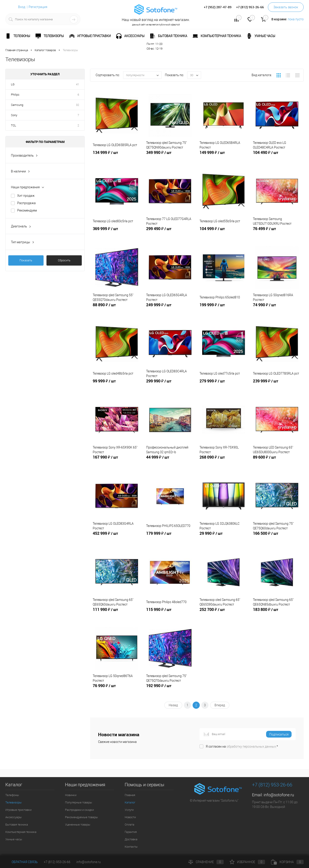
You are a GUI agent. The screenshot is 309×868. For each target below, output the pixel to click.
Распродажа (26, 203)
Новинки (71, 795)
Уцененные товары (78, 825)
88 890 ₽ (117, 308)
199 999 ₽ (224, 308)
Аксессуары (14, 817)
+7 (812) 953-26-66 (57, 862)
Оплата (129, 825)
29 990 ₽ (224, 537)
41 (78, 84)
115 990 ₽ (170, 613)
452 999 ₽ (117, 537)
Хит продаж (26, 196)
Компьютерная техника (21, 832)
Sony (14, 115)
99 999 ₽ (117, 385)
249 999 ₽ (170, 308)
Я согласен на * (242, 746)
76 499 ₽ (277, 232)
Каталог (130, 802)
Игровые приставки (18, 810)
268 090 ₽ (224, 461)
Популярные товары (79, 802)
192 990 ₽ (170, 689)
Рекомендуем (27, 210)
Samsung (17, 105)
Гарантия (131, 832)
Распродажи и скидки (79, 810)
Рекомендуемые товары (81, 817)
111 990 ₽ (117, 613)
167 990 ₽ (117, 461)
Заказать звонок (286, 7)
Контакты (131, 847)
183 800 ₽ (277, 613)
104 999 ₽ (224, 232)
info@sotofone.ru (279, 795)
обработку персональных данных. (252, 746)
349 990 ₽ (170, 156)
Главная (130, 795)
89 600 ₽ (277, 461)
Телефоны (12, 795)
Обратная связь (22, 862)
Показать (26, 260)
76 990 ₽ (117, 689)
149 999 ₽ (224, 156)
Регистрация (38, 7)
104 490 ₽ (277, 156)
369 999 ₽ (117, 232)
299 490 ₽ (170, 232)
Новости (130, 817)
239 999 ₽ (277, 385)
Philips (15, 95)
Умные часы (14, 839)
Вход (22, 7)
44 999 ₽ (170, 461)
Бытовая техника (17, 825)
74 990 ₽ (277, 308)
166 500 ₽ (277, 537)
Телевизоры (14, 802)
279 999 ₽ (224, 385)
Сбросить (64, 260)
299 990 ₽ (170, 385)
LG (13, 84)
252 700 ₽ (224, 613)
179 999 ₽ (170, 537)
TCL (14, 125)
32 (78, 105)
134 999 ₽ (117, 156)
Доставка (131, 839)
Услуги (129, 810)
